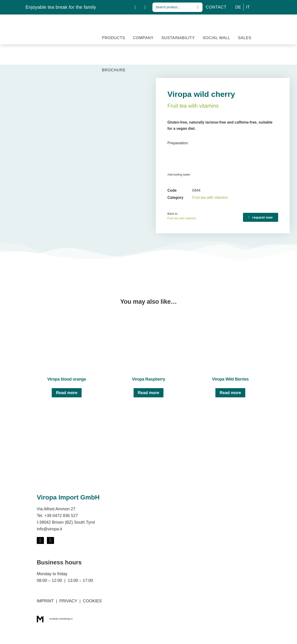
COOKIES (92, 601)
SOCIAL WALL (216, 38)
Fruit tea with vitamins (193, 106)
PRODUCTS (113, 38)
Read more (67, 393)
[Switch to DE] (238, 7)
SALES (245, 38)
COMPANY (143, 38)
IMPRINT (45, 601)
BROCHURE (114, 70)
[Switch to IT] (248, 7)
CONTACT (216, 7)
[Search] (198, 7)
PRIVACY (68, 601)
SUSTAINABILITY (178, 38)
